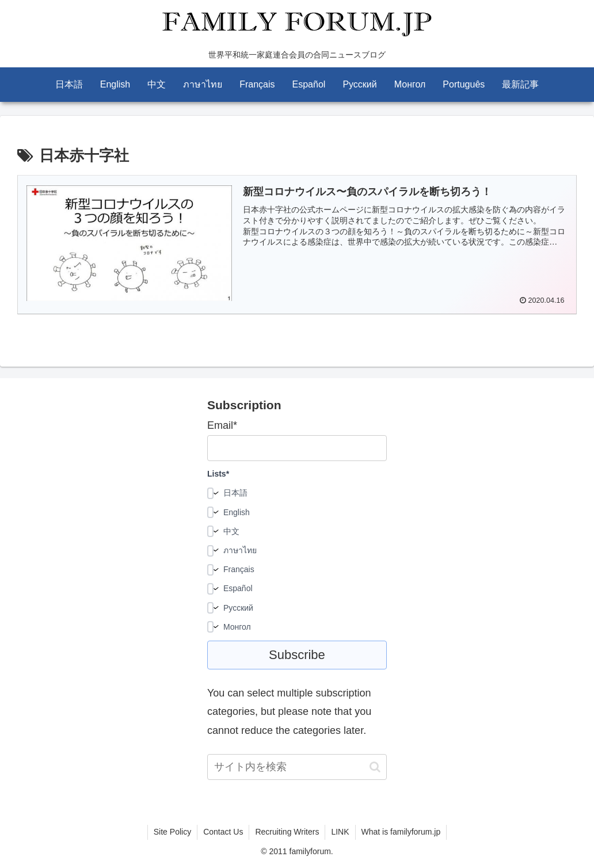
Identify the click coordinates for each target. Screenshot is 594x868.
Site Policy (172, 832)
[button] (375, 767)
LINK (340, 832)
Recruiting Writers (287, 832)
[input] (297, 767)
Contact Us (223, 832)
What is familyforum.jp (401, 832)
